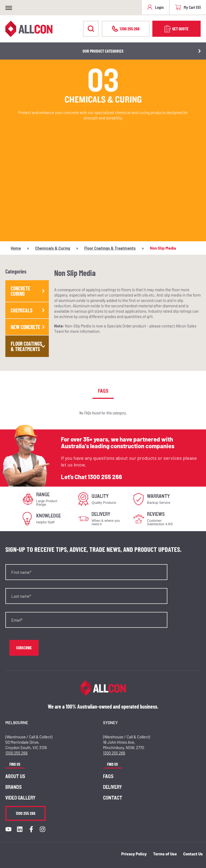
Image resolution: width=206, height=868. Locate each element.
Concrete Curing (28, 291)
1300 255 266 (105, 477)
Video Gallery (20, 798)
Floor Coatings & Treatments (110, 248)
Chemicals (28, 310)
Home (16, 248)
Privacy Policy (134, 854)
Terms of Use (165, 854)
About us (15, 776)
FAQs (108, 776)
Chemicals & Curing (53, 248)
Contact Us (193, 854)
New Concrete (28, 327)
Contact (113, 798)
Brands (14, 787)
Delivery (112, 787)
